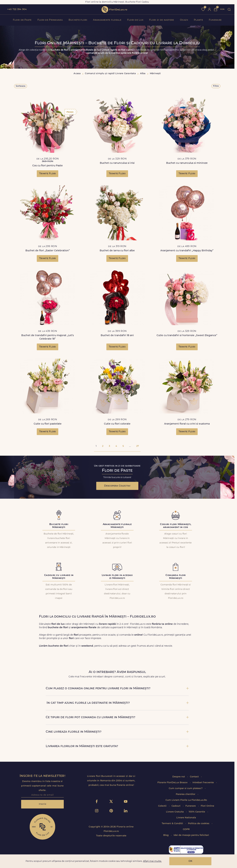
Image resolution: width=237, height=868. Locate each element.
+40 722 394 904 (17, 9)
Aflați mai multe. (152, 861)
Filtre (216, 86)
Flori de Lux (135, 20)
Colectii (163, 806)
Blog (166, 835)
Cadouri (176, 806)
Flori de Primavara (50, 20)
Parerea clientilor (186, 794)
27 (138, 446)
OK (190, 861)
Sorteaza (21, 86)
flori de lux (114, 9)
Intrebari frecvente (203, 783)
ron (222, 9)
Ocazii (184, 20)
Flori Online (207, 806)
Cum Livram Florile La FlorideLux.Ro (186, 800)
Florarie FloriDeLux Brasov (173, 783)
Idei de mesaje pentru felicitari (191, 835)
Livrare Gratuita (175, 812)
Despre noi (179, 777)
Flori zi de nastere (162, 20)
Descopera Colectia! (117, 486)
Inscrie (43, 804)
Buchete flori (78, 20)
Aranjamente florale (107, 20)
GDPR (186, 829)
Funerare (215, 20)
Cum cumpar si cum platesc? (186, 788)
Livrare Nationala (186, 818)
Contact (195, 777)
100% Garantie (197, 812)
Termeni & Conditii (173, 824)
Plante (198, 20)
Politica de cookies (199, 824)
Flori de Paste (22, 20)
